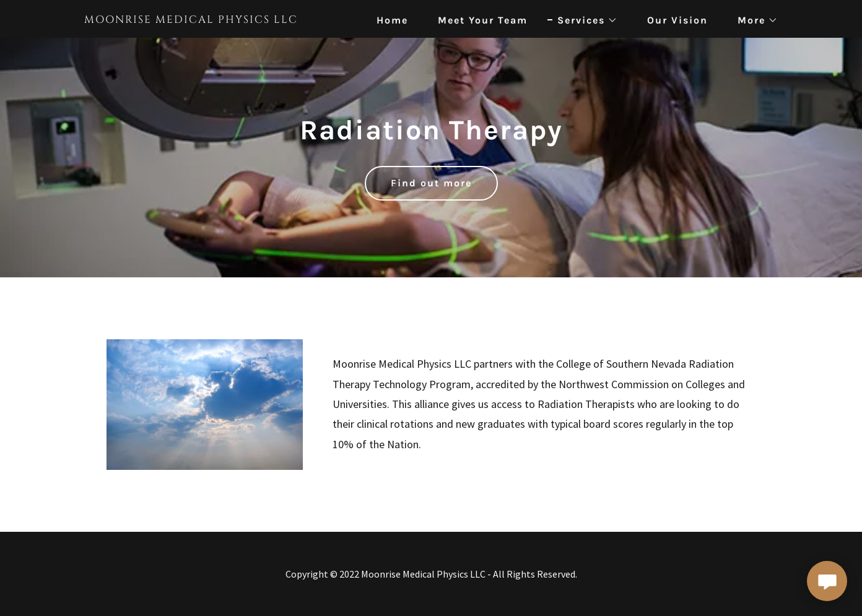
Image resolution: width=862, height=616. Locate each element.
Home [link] (392, 20)
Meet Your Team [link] (483, 20)
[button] (582, 20)
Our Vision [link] (677, 20)
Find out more (431, 183)
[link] (206, 19)
